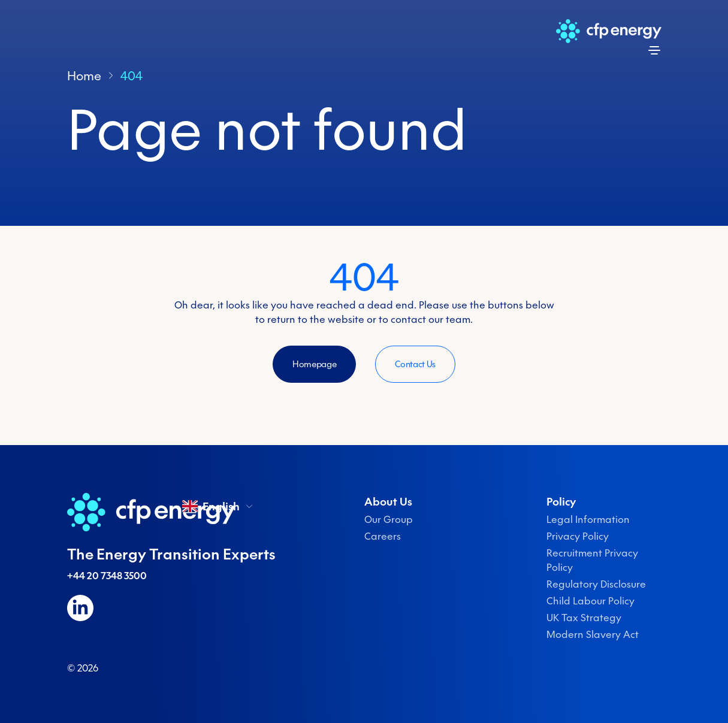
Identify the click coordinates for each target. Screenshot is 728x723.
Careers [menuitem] (383, 536)
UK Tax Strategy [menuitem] (584, 618)
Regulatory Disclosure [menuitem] (596, 584)
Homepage (314, 364)
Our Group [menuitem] (389, 519)
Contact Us (415, 364)
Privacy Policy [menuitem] (578, 536)
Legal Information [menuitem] (588, 519)
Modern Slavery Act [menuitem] (593, 634)
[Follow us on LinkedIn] (80, 608)
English (218, 506)
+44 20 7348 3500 (107, 576)
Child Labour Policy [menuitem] (590, 601)
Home (84, 75)
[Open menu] (654, 50)
